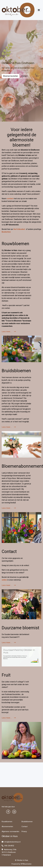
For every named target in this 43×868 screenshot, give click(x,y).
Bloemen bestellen (11, 76)
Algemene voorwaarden (10, 831)
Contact (24, 76)
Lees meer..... (9, 332)
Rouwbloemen (7, 822)
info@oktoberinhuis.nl (11, 842)
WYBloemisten (26, 864)
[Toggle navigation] (39, 10)
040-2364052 (8, 846)
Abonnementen (7, 827)
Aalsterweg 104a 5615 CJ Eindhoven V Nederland (9, 852)
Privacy (24, 831)
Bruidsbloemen (27, 822)
